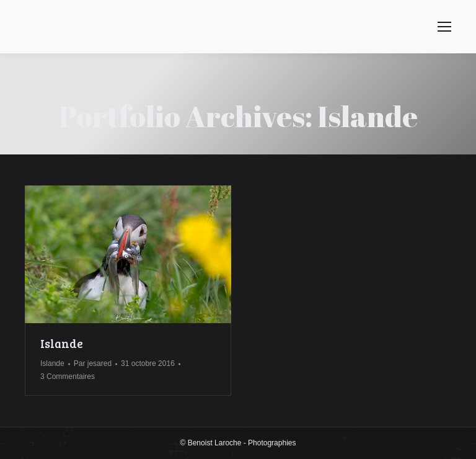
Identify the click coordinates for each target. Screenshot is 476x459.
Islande (62, 343)
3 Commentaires (68, 377)
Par (93, 363)
